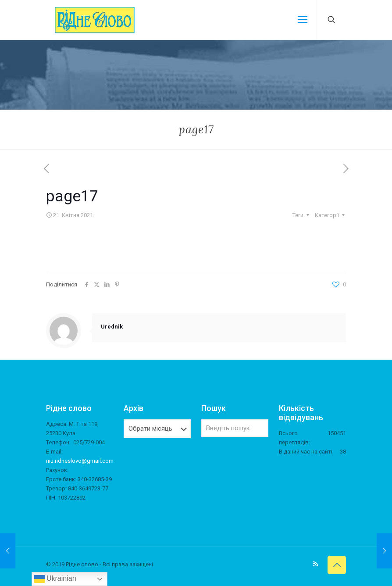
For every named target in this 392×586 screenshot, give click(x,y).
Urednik (112, 327)
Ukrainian (55, 579)
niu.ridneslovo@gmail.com (80, 461)
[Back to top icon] (337, 565)
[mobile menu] (303, 20)
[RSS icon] (315, 564)
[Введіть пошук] (235, 428)
